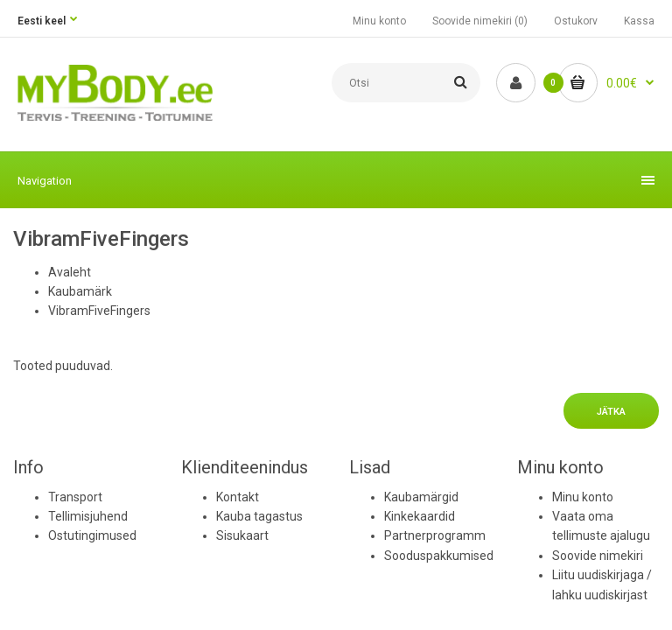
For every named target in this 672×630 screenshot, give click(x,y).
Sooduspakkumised (439, 556)
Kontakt (238, 497)
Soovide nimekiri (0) (480, 21)
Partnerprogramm (435, 535)
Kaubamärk (80, 291)
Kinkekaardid (420, 516)
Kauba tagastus (259, 516)
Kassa (639, 21)
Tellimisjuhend (88, 516)
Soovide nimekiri (598, 556)
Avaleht (70, 272)
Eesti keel (42, 21)
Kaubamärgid (421, 497)
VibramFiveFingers (99, 311)
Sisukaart (242, 535)
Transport (75, 497)
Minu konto (379, 21)
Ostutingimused (92, 535)
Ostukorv (576, 21)
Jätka (611, 412)
